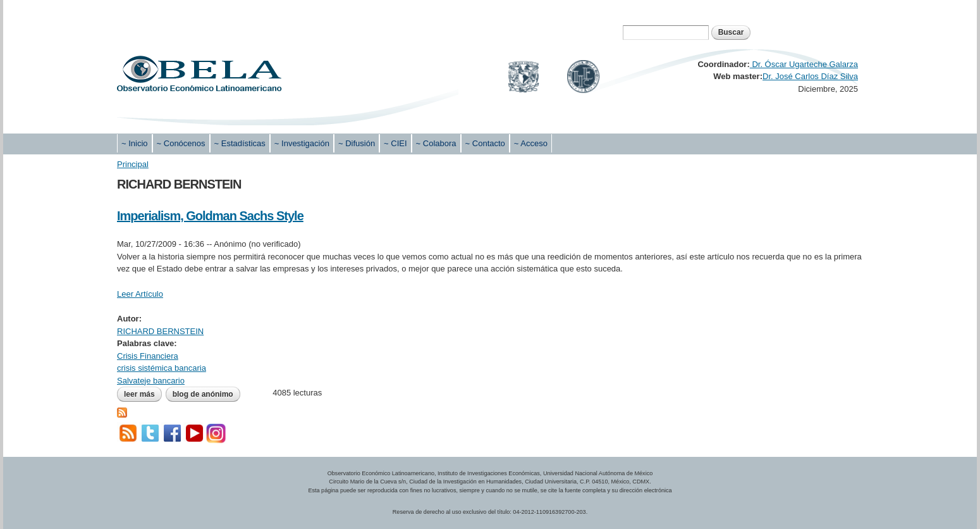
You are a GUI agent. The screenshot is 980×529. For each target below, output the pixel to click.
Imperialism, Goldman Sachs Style (210, 216)
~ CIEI (395, 143)
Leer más (143, 394)
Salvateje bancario (151, 381)
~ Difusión (357, 143)
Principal (133, 164)
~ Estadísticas (240, 143)
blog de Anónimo (203, 394)
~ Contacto (485, 143)
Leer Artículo (140, 294)
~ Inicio (135, 143)
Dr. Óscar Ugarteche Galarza (804, 64)
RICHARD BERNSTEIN (160, 331)
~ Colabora (436, 143)
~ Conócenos (181, 143)
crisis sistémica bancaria (162, 368)
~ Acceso (531, 143)
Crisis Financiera (148, 356)
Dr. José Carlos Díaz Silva (810, 76)
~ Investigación (302, 143)
